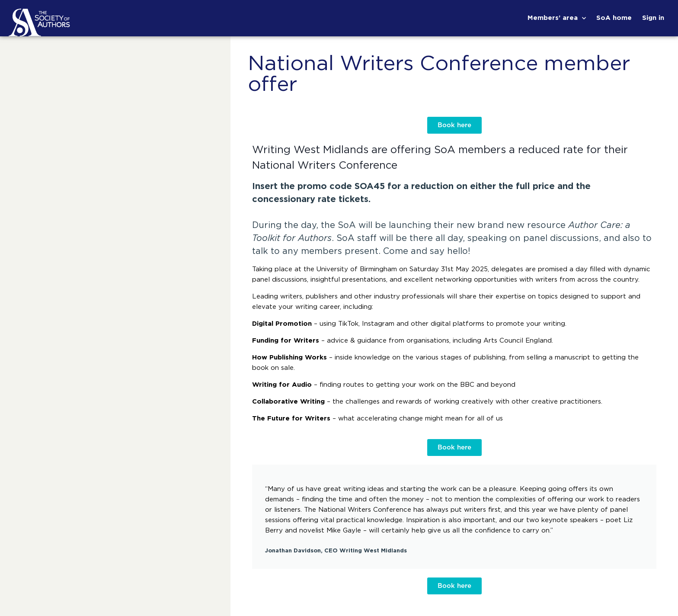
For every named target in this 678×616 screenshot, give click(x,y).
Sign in (653, 18)
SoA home (614, 18)
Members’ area (557, 18)
